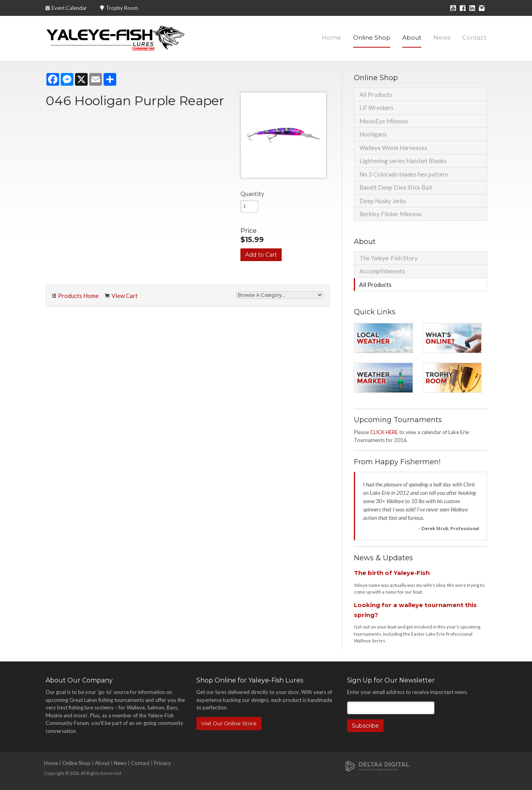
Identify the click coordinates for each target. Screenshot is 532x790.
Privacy (162, 763)
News (442, 37)
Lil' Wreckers (376, 108)
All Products (376, 94)
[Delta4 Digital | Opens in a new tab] (377, 766)
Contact (474, 37)
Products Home (78, 296)
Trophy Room (122, 8)
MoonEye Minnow (384, 121)
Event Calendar (69, 8)
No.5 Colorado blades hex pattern (404, 174)
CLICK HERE (384, 432)
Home (331, 37)
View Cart (125, 296)
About (412, 37)
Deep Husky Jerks (383, 201)
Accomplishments (382, 271)
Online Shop (372, 37)
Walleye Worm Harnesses (393, 148)
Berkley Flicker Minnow (390, 214)
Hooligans (373, 134)
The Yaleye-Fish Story (389, 258)
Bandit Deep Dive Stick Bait (396, 187)
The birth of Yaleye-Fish (392, 573)
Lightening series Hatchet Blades (403, 161)
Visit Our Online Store (229, 723)
